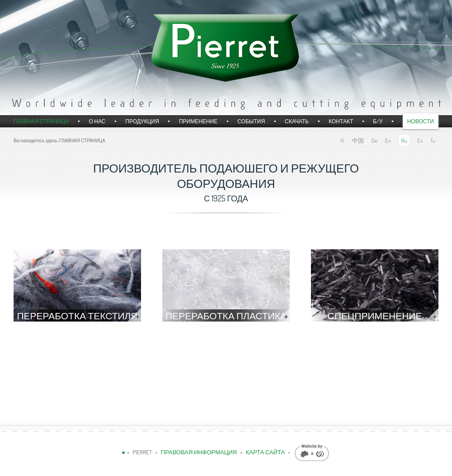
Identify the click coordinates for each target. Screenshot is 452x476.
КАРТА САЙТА (265, 452)
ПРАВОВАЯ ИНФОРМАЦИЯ (200, 452)
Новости (421, 121)
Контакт (341, 121)
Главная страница (41, 121)
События (251, 121)
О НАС (97, 121)
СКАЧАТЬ (297, 121)
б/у (378, 121)
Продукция (142, 121)
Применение (198, 121)
